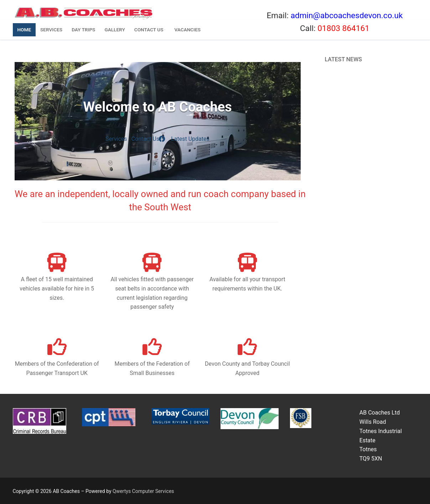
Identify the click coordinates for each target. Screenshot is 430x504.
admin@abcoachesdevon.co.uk (347, 16)
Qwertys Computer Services (143, 491)
